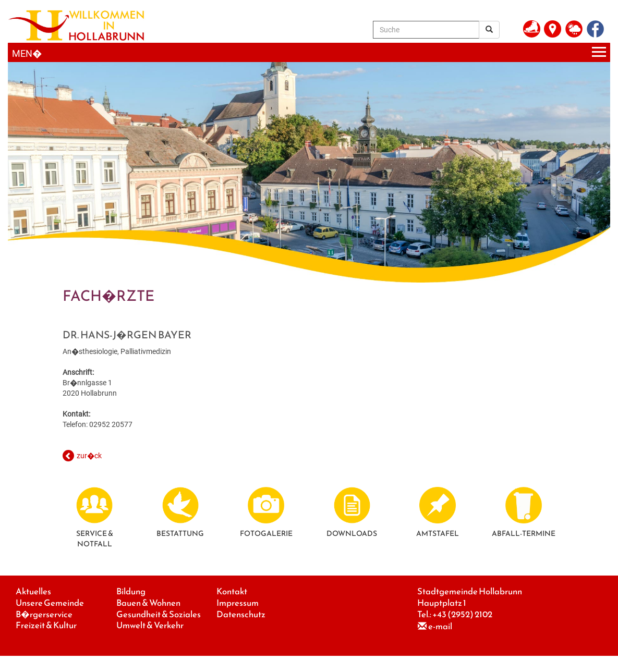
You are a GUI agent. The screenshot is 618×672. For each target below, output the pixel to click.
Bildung (131, 591)
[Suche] (426, 30)
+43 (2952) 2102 (462, 614)
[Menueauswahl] (309, 52)
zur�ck (89, 456)
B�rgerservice (44, 614)
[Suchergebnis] (489, 30)
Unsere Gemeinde (50, 603)
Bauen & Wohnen (148, 603)
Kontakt (232, 591)
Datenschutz (241, 614)
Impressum (238, 603)
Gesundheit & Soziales (159, 614)
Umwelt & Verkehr (150, 625)
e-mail (440, 626)
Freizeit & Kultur (46, 625)
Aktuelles (33, 591)
